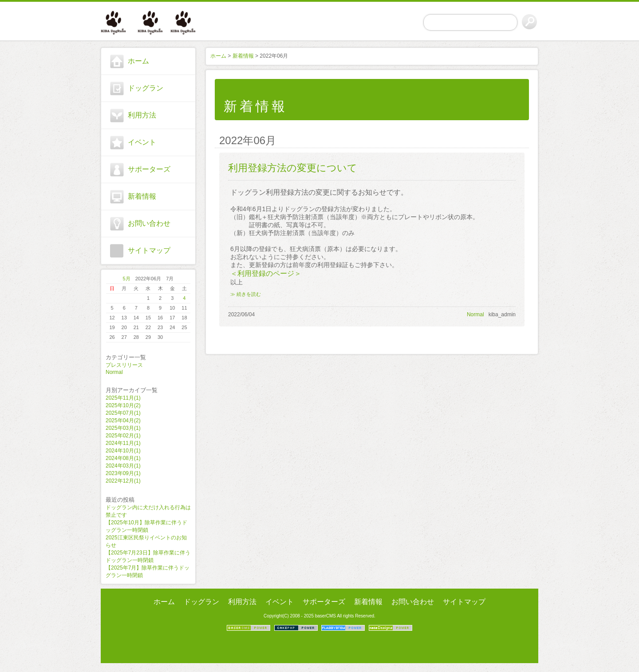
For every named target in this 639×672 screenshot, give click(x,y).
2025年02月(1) (123, 436)
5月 (127, 279)
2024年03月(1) (123, 466)
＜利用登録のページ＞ (266, 273)
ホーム (138, 61)
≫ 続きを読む (246, 294)
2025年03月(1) (123, 428)
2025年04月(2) (123, 420)
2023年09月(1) (123, 473)
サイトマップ (149, 250)
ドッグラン (146, 88)
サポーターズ (149, 169)
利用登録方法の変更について (293, 168)
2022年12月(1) (123, 481)
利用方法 (142, 115)
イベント (142, 142)
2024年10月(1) (123, 451)
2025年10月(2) (123, 405)
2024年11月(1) (123, 443)
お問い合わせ (149, 223)
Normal (114, 372)
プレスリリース (124, 365)
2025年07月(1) (123, 413)
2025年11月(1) (123, 398)
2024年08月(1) (123, 458)
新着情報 (142, 196)
